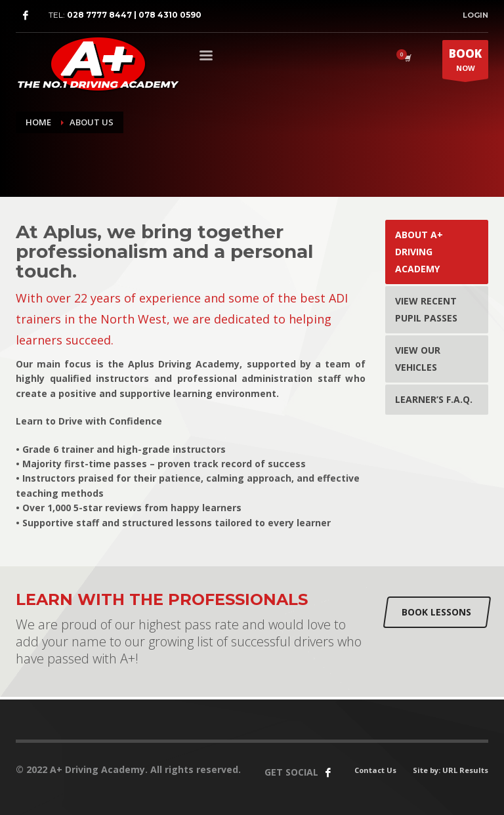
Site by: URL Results (451, 770)
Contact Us (375, 770)
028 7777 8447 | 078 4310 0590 (134, 15)
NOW (465, 62)
